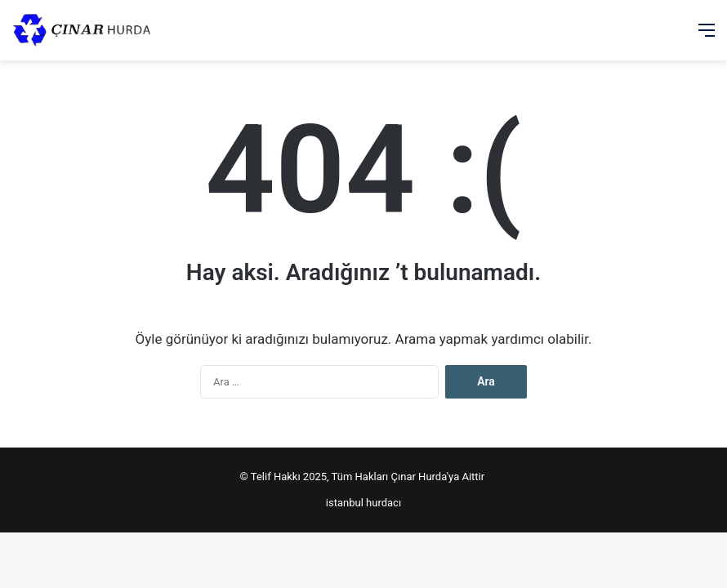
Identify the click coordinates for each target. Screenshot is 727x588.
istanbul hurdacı (363, 503)
